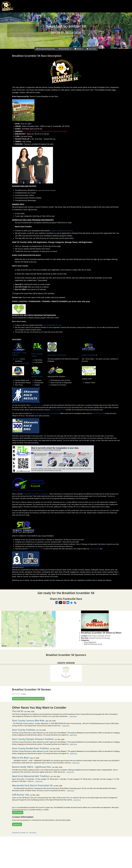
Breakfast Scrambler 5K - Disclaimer (24, 833)
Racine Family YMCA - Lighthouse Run (32, 767)
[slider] (17, 694)
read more (73, 716)
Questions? (17, 824)
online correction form (58, 410)
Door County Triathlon (24, 730)
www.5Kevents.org (37, 405)
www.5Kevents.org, (98, 413)
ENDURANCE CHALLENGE (57, 355)
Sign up (18, 359)
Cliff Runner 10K (20, 795)
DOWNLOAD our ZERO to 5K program (36, 494)
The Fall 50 (18, 711)
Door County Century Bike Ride (28, 720)
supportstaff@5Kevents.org (62, 231)
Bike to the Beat (20, 758)
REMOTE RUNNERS (89, 355)
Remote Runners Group (36, 549)
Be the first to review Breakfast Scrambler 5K (28, 699)
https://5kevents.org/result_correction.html (46, 413)
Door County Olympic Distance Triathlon (33, 739)
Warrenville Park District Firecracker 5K (32, 785)
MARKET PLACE (37, 377)
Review (78, 49)
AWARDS (15, 377)
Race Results (64, 49)
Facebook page (95, 549)
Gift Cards (91, 49)
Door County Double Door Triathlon (31, 748)
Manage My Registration (46, 49)
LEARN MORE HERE (22, 363)
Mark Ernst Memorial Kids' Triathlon (31, 776)
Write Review (18, 812)
